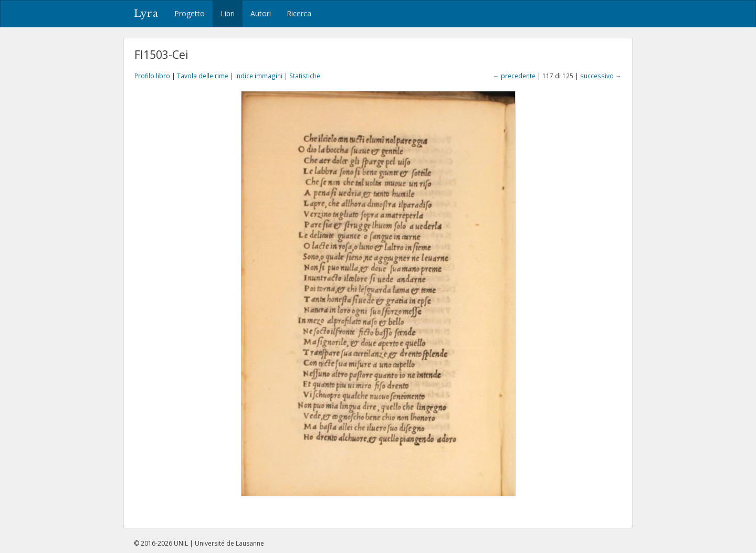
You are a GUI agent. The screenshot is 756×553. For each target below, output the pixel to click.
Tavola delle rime (203, 76)
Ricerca (299, 13)
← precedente (514, 76)
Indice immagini (259, 76)
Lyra (146, 14)
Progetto (190, 13)
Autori (261, 13)
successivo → (601, 76)
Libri (228, 13)
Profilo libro (152, 76)
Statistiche (305, 76)
